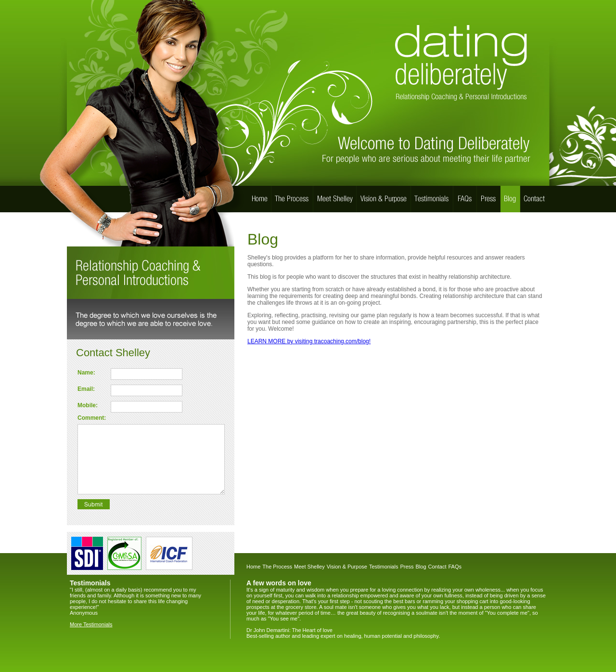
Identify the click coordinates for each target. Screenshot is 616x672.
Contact (437, 567)
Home (253, 567)
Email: (86, 389)
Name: (86, 373)
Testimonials (384, 567)
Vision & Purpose (347, 567)
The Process (277, 567)
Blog (421, 567)
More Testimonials (91, 624)
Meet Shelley (309, 567)
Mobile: (88, 405)
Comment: (92, 418)
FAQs (455, 567)
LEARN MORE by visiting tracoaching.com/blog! (309, 341)
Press (407, 567)
